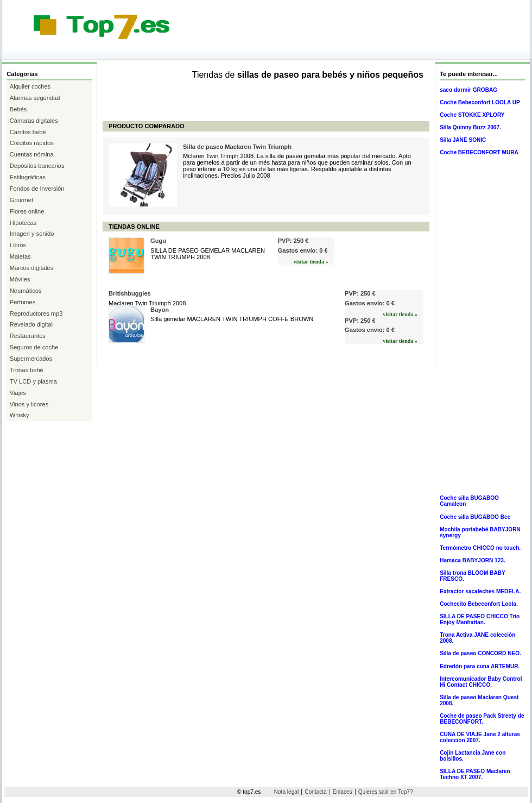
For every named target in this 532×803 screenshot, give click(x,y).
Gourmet (21, 200)
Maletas (20, 256)
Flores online (27, 211)
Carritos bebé (28, 132)
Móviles (20, 279)
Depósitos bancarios (37, 166)
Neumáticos (26, 291)
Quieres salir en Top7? (386, 792)
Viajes (18, 393)
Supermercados (31, 359)
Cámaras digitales (34, 121)
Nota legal (286, 792)
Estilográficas (28, 177)
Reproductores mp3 (36, 313)
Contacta (315, 792)
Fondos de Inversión (37, 189)
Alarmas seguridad (35, 98)
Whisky (20, 415)
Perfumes (23, 302)
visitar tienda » (311, 262)
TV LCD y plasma (33, 381)
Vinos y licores (29, 404)
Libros (18, 245)
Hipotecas (23, 223)
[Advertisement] (200, 50)
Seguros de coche (34, 347)
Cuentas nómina (32, 154)
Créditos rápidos (32, 143)
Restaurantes (28, 336)
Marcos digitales (31, 268)
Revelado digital (31, 324)
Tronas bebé (27, 370)
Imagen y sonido (32, 234)
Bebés (18, 109)
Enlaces (343, 792)
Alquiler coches (30, 86)
